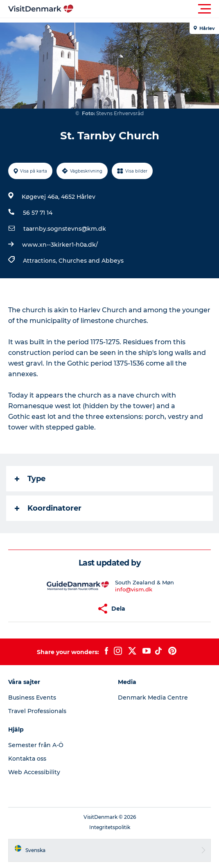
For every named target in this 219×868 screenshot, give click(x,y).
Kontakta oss (27, 759)
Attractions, (41, 261)
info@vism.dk (134, 589)
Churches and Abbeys (91, 261)
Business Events (32, 698)
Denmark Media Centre (153, 698)
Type (30, 479)
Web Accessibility (34, 772)
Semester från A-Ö (36, 745)
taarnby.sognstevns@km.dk (65, 229)
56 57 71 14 (38, 213)
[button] (146, 9)
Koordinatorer (48, 508)
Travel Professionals (37, 711)
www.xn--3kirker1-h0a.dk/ (60, 245)
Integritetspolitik (110, 827)
